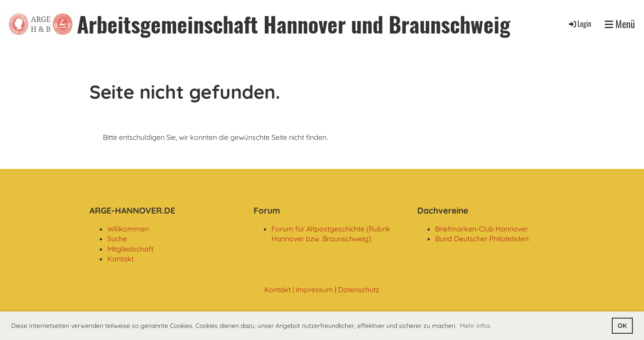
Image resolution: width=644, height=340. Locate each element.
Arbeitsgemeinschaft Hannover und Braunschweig (294, 24)
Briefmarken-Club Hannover (482, 229)
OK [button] (622, 326)
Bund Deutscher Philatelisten (482, 239)
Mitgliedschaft (130, 249)
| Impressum (312, 290)
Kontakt (121, 259)
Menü (620, 24)
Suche (117, 239)
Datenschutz (359, 290)
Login (579, 24)
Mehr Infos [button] (475, 326)
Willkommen (128, 229)
